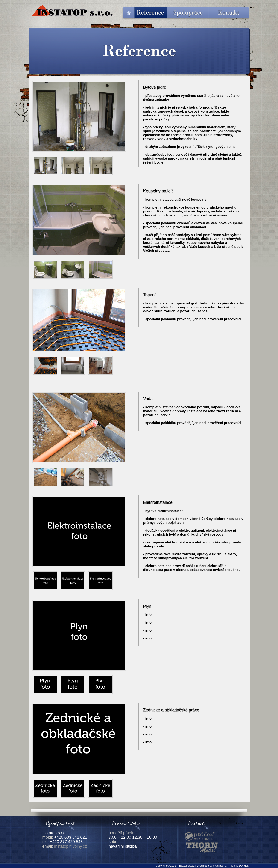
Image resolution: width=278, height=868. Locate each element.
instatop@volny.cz (70, 846)
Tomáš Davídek (239, 866)
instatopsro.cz (187, 866)
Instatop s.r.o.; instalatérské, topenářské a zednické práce (72, 11)
